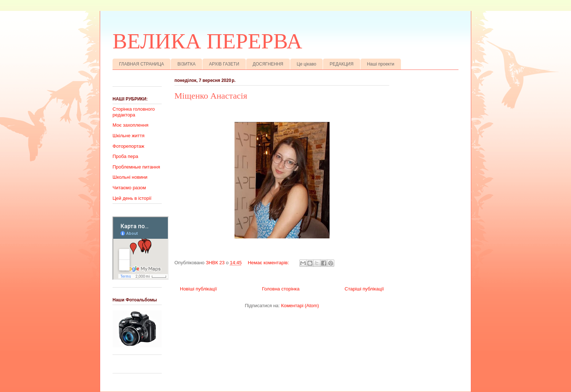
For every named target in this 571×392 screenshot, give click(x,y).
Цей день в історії (132, 198)
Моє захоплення (130, 125)
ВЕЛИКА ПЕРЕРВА (207, 41)
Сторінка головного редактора (134, 112)
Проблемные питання (136, 167)
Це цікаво (307, 64)
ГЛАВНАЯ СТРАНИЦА (141, 64)
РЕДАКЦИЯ (341, 64)
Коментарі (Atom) (300, 306)
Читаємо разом (129, 188)
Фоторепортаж (128, 146)
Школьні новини (130, 177)
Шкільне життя (129, 136)
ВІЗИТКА (186, 64)
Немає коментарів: (269, 263)
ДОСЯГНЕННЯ (268, 64)
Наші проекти (381, 64)
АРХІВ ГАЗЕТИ (224, 64)
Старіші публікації (364, 289)
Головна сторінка (281, 289)
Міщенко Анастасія (211, 96)
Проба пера (125, 156)
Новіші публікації (198, 289)
